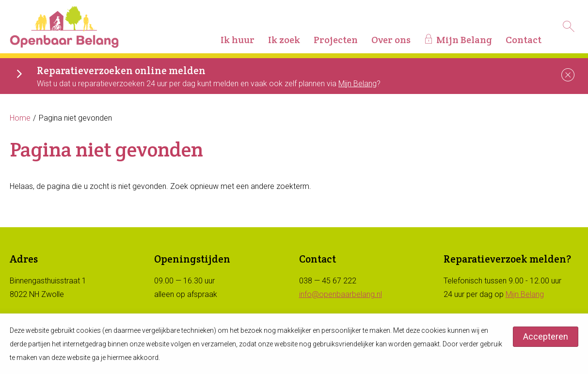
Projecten (336, 40)
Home (20, 118)
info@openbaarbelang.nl (341, 294)
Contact (524, 40)
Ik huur (238, 40)
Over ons (391, 40)
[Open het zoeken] (569, 27)
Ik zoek (284, 40)
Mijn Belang (464, 40)
